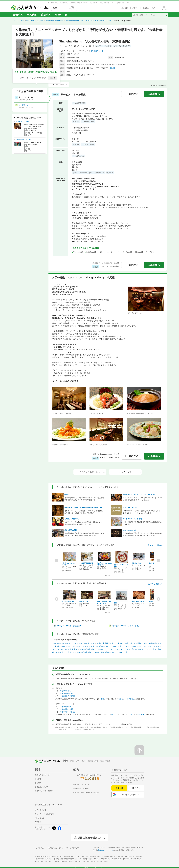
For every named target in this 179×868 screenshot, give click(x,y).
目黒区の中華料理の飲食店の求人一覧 (99, 21)
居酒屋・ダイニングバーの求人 (110, 649)
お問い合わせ (40, 818)
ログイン (136, 788)
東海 (78, 761)
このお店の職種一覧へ (92, 472)
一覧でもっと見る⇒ (154, 545)
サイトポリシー (41, 848)
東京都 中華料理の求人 (106, 643)
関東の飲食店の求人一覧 (35, 21)
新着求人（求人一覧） (43, 775)
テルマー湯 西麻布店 (139, 602)
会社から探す (62, 15)
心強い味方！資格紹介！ (82, 789)
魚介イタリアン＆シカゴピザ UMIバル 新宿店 (139, 495)
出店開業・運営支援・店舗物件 (65, 856)
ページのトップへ (129, 472)
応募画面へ (154, 94)
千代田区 (130, 699)
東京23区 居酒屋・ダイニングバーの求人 (107, 646)
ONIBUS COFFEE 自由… (121, 565)
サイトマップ (74, 848)
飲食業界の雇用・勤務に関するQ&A (86, 792)
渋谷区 (121, 699)
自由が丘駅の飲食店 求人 (62, 643)
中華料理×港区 (66, 691)
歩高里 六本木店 (85, 602)
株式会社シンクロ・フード (106, 850)
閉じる (53, 78)
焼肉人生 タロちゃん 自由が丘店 (105, 564)
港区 (102, 699)
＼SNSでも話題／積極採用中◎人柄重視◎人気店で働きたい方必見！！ (142, 523)
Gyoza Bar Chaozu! (130, 508)
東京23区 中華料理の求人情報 (129, 643)
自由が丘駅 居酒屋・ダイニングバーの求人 (112, 652)
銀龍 (116, 603)
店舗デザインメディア (51, 861)
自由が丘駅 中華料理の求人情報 (80, 652)
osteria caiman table (130, 530)
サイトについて (40, 810)
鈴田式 (67, 495)
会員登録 (119, 788)
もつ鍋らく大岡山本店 (72, 519)
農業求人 (70, 861)
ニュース (38, 814)
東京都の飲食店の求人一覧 (54, 21)
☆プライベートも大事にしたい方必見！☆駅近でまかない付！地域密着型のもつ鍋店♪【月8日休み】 (84, 523)
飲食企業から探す (41, 787)
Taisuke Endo (136, 563)
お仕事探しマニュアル (81, 785)
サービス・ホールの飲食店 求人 (65, 649)
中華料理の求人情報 (88, 649)
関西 (72, 761)
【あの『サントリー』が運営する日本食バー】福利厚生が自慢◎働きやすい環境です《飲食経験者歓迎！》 (84, 512)
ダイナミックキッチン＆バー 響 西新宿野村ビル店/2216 (83, 508)
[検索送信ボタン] (166, 15)
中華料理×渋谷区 (67, 694)
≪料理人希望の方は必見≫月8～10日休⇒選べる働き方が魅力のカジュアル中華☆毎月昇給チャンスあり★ (84, 534)
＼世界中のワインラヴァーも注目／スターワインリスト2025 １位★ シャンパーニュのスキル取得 (142, 512)
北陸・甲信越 (105, 761)
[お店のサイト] (97, 51)
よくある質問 (49, 814)
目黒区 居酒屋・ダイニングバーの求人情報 (142, 646)
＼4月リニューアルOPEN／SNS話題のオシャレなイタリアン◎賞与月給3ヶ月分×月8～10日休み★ (143, 499)
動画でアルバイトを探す (44, 791)
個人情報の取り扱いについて (58, 848)
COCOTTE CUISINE (86, 563)
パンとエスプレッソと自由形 (133, 519)
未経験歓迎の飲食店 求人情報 (137, 649)
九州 (84, 761)
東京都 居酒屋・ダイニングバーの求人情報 (71, 646)
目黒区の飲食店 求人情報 (85, 643)
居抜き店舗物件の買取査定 (73, 859)
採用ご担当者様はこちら (91, 837)
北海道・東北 (93, 761)
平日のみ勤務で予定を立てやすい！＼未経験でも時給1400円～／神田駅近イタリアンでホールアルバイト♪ (143, 534)
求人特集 (32, 15)
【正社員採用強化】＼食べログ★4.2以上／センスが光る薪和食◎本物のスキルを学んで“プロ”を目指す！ (84, 499)
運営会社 (38, 822)
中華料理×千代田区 (67, 696)
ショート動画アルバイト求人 (92, 861)
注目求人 (46, 15)
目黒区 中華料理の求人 (153, 643)
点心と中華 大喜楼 (71, 530)
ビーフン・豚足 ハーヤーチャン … (104, 602)
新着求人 (18, 15)
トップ (16, 21)
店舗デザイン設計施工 (94, 856)
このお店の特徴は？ (58, 85)
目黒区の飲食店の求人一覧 (75, 21)
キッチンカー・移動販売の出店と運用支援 (107, 859)
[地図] (112, 68)
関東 (22, 21)
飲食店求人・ (119, 856)
